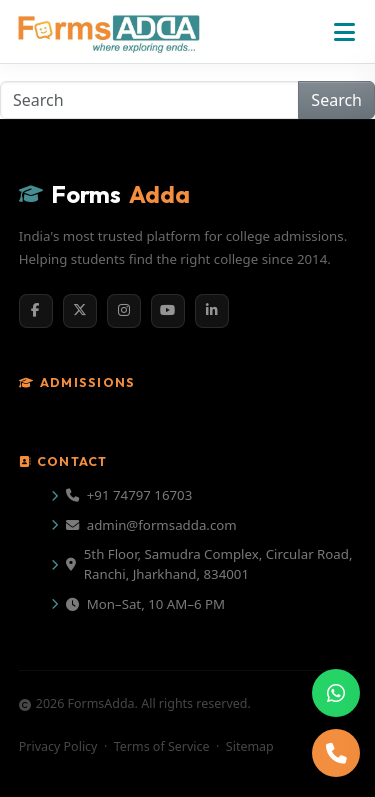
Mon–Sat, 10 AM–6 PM (145, 604)
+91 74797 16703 (129, 495)
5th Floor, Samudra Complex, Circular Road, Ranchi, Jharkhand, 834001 (209, 564)
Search (336, 100)
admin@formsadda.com (151, 525)
